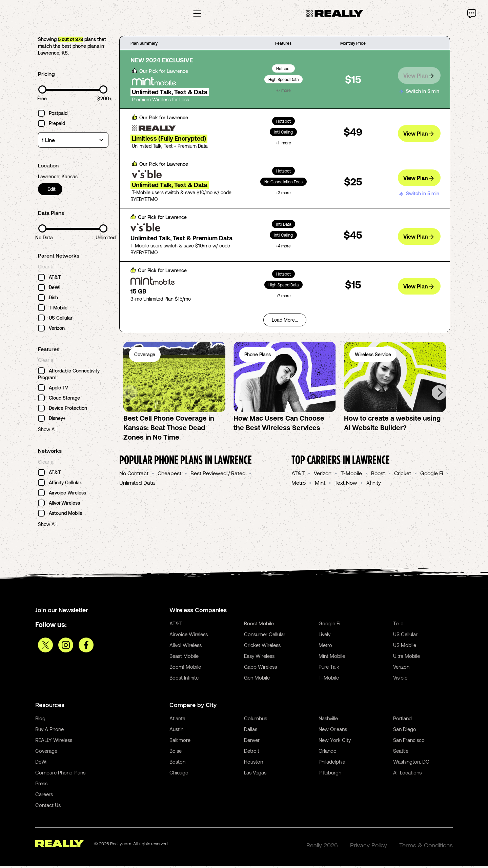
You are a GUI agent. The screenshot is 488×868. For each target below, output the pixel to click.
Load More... (285, 322)
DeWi (41, 764)
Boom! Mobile (185, 669)
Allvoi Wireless (186, 647)
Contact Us (48, 807)
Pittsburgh (330, 774)
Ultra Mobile (406, 658)
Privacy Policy (369, 847)
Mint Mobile (332, 658)
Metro (299, 485)
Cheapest (169, 475)
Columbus (256, 720)
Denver (252, 742)
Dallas (251, 731)
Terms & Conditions (426, 847)
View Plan (419, 76)
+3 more (283, 195)
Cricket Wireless (262, 647)
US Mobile (405, 647)
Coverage (46, 753)
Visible (400, 680)
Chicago (179, 774)
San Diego (405, 731)
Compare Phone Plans (60, 774)
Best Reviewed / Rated (218, 475)
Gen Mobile (257, 680)
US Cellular (405, 636)
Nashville (328, 720)
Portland (402, 720)
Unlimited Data (137, 485)
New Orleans (333, 731)
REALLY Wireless (54, 742)
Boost (378, 475)
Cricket (403, 475)
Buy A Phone (49, 731)
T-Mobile (351, 475)
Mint (320, 485)
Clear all (47, 269)
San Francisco (409, 742)
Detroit (252, 753)
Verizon (323, 475)
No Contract (134, 475)
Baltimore (180, 742)
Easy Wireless (259, 658)
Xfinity (374, 485)
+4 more (283, 248)
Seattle (401, 753)
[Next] (439, 395)
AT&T (298, 475)
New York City (335, 742)
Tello (398, 625)
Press (41, 785)
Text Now (346, 485)
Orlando (328, 753)
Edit (52, 191)
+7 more (283, 92)
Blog (40, 720)
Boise (176, 753)
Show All (47, 431)
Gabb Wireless (260, 669)
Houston (253, 764)
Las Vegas (255, 774)
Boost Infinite (184, 680)
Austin (176, 731)
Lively (324, 636)
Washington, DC (411, 764)
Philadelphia (332, 764)
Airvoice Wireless (189, 636)
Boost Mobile (259, 625)
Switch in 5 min (419, 90)
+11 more (283, 145)
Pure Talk (329, 669)
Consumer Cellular (265, 636)
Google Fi (432, 475)
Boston (177, 764)
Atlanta (177, 720)
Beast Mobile (184, 658)
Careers (44, 796)
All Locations (407, 774)
